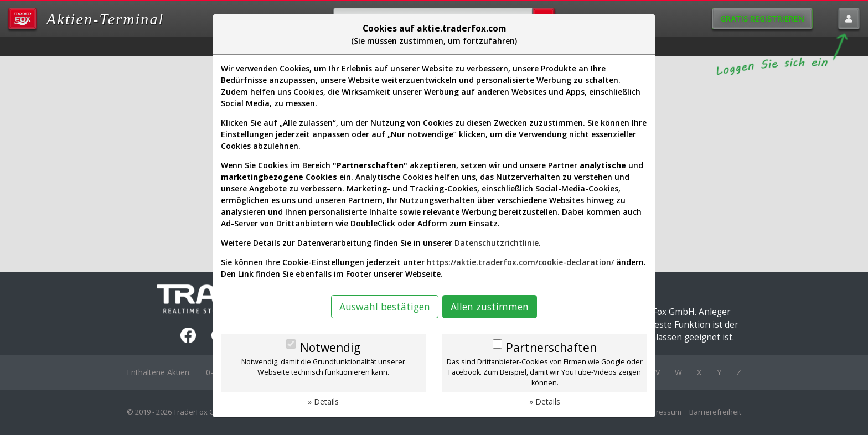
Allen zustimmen (490, 307)
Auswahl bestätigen (385, 307)
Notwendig (330, 348)
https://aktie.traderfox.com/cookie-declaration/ (520, 262)
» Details (323, 402)
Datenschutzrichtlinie (497, 243)
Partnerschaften (551, 348)
